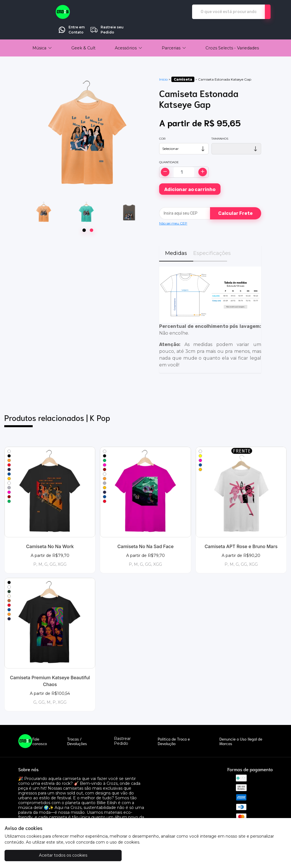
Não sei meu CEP (173, 207)
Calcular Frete (235, 197)
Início (163, 63)
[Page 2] (92, 214)
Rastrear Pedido (122, 725)
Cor (162, 123)
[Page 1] (84, 214)
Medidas (176, 237)
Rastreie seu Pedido (255, 12)
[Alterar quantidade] (184, 156)
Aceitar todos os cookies (40, 855)
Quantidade (169, 146)
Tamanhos (220, 123)
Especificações (210, 237)
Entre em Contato (220, 12)
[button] (42, 32)
